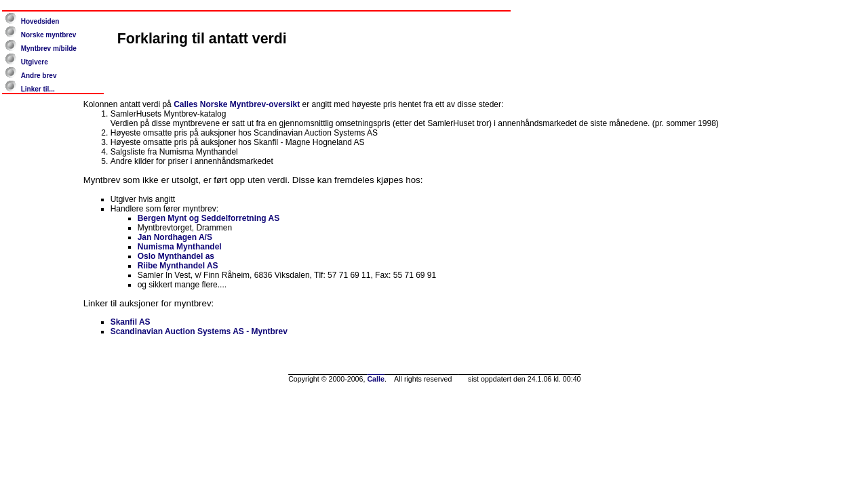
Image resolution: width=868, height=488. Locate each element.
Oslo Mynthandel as (176, 256)
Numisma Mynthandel (180, 247)
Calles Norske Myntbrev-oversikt (237, 104)
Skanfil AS (131, 322)
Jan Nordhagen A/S (175, 237)
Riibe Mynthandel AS (178, 266)
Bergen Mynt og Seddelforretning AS (209, 218)
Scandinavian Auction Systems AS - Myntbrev (199, 331)
